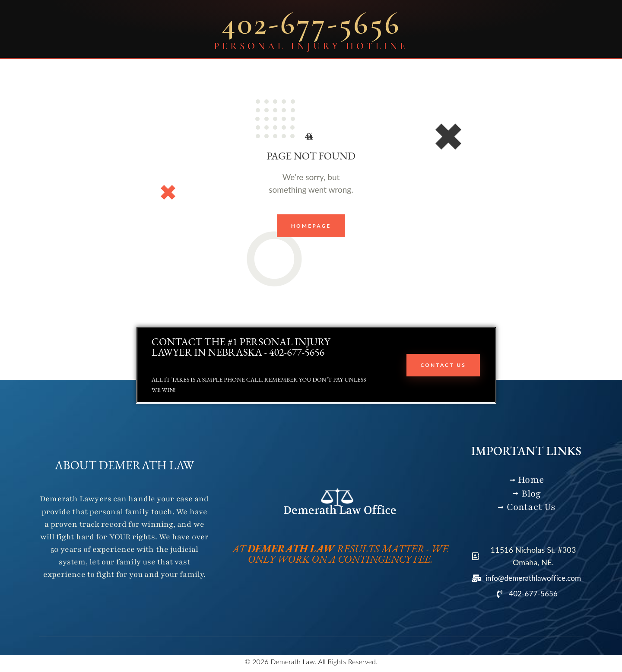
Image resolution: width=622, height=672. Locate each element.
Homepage (311, 226)
